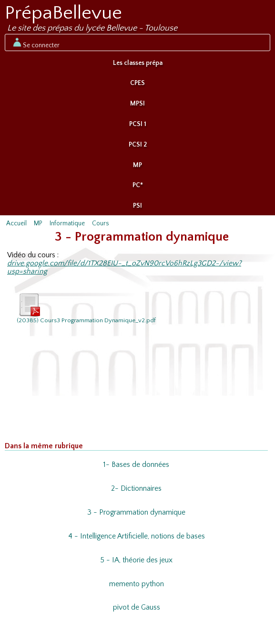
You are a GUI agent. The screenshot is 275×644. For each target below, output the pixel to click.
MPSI (137, 104)
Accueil (16, 223)
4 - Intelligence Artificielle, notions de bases (137, 536)
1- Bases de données (136, 465)
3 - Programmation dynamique (136, 512)
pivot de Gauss (137, 607)
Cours (101, 223)
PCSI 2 (138, 145)
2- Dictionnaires (136, 489)
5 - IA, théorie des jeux (137, 560)
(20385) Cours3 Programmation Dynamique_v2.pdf (86, 308)
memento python (137, 584)
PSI (137, 206)
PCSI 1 (138, 124)
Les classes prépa (138, 63)
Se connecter (36, 42)
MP (137, 165)
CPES (137, 83)
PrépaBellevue (63, 13)
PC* (138, 185)
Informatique (67, 223)
